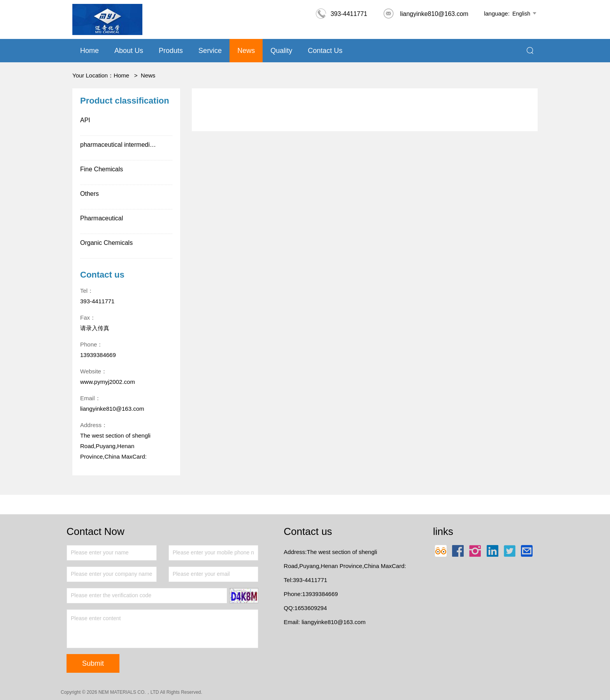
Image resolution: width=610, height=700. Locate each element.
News (246, 51)
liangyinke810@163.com (426, 14)
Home (89, 51)
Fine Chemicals (102, 169)
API (85, 120)
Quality (281, 51)
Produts (171, 51)
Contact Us (325, 51)
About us (129, 51)
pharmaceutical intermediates (121, 145)
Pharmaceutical (102, 218)
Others (89, 194)
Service (210, 51)
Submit (93, 663)
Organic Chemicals (106, 243)
